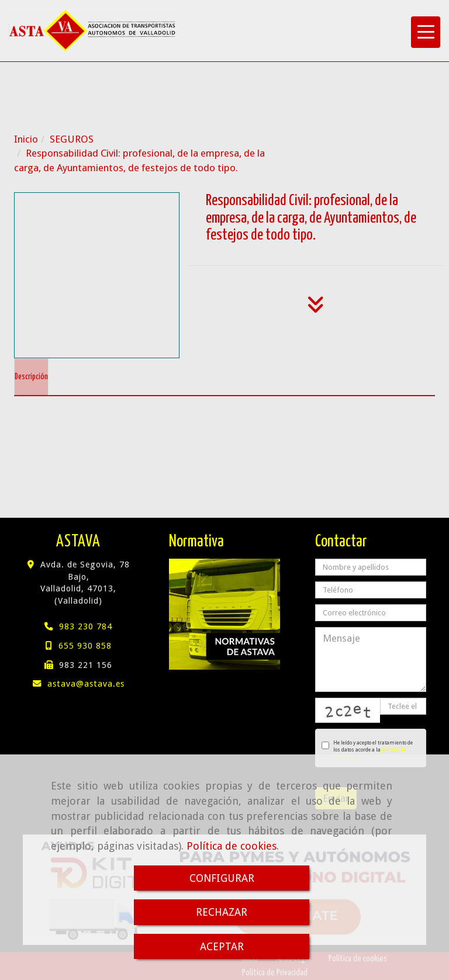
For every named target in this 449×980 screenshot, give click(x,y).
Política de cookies (232, 846)
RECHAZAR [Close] (222, 912)
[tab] (31, 377)
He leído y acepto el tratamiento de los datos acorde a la (367, 750)
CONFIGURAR (222, 878)
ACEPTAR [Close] (222, 946)
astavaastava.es (86, 684)
